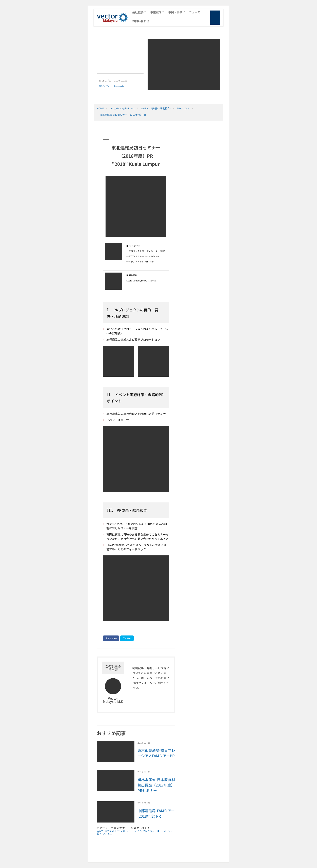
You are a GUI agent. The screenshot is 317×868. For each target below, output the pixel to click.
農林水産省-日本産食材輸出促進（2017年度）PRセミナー (156, 785)
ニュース (195, 12)
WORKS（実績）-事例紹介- (156, 108)
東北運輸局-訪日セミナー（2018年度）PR (123, 115)
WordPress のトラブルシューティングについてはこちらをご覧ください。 (135, 832)
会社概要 (138, 12)
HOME (100, 108)
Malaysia (119, 86)
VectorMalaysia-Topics (122, 108)
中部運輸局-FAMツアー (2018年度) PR (156, 813)
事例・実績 (175, 12)
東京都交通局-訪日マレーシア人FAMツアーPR (156, 753)
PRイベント (105, 86)
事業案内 (156, 12)
